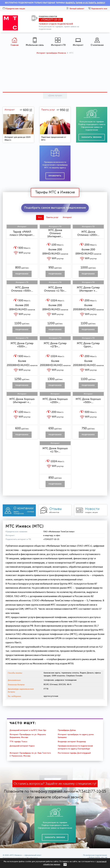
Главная (15, 42)
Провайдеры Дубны (67, 730)
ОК (65, 864)
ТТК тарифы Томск (18, 742)
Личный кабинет (75, 9)
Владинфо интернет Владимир (72, 742)
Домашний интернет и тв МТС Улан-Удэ (28, 730)
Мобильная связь (35, 42)
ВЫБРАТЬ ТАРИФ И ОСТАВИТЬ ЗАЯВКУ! (85, 3)
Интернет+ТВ (58, 42)
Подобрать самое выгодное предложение (55, 208)
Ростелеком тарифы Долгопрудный (74, 753)
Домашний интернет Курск (22, 746)
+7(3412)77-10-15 (51, 20)
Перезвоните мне (98, 9)
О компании (97, 42)
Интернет (78, 42)
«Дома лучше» (55, 96)
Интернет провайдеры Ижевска (51, 53)
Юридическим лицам (14, 9)
